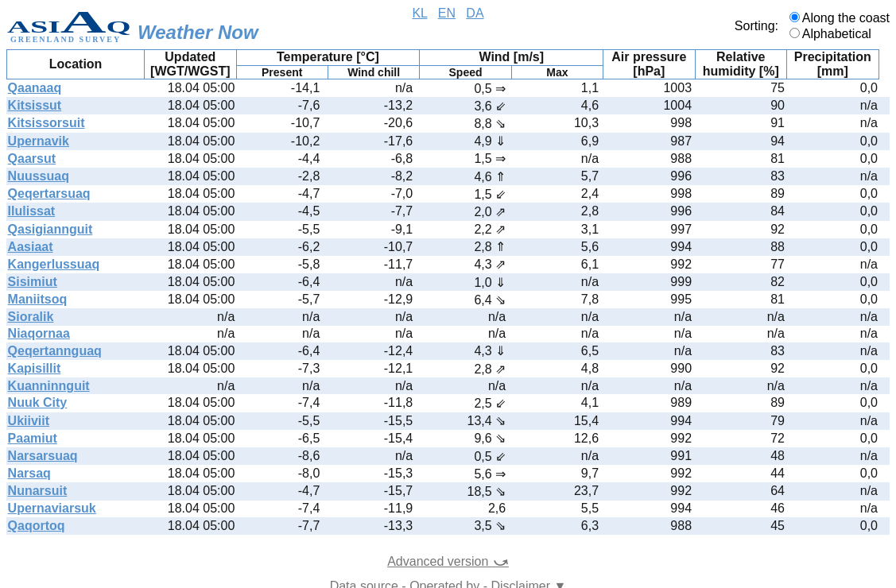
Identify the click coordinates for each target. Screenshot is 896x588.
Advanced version (448, 561)
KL (419, 13)
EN (447, 13)
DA (475, 13)
